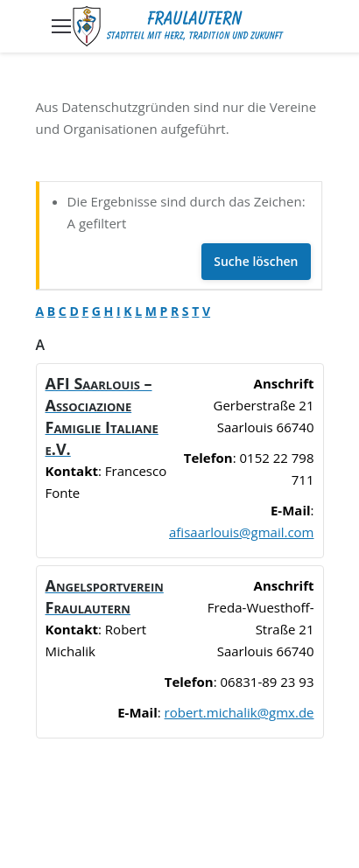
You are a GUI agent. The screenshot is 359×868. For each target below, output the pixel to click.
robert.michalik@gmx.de (239, 712)
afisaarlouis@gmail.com (241, 532)
